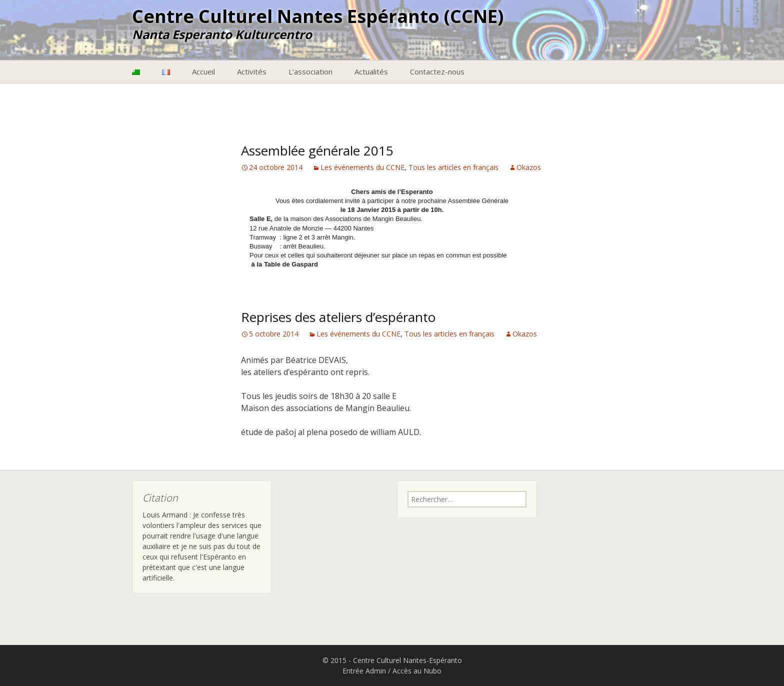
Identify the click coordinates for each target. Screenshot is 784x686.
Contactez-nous (437, 71)
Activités (252, 71)
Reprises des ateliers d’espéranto (338, 317)
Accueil (203, 71)
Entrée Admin (364, 671)
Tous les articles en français (453, 167)
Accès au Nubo (417, 671)
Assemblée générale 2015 (317, 150)
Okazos (529, 167)
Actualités (371, 71)
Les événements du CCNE (362, 167)
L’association (310, 71)
